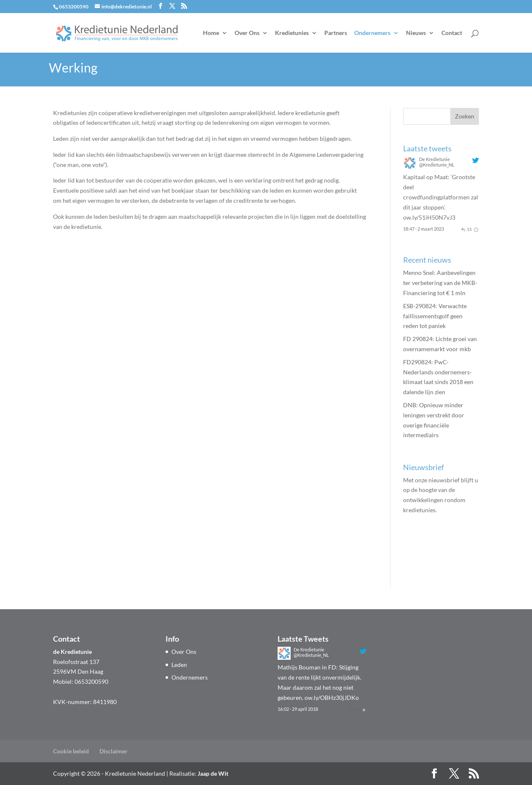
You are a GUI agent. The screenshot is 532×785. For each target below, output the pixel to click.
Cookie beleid (71, 751)
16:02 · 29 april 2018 (298, 709)
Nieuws (416, 33)
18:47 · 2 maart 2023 (424, 229)
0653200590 (74, 7)
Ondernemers (372, 33)
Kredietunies (292, 33)
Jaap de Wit (213, 773)
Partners (336, 33)
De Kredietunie (434, 159)
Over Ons (247, 33)
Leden (179, 665)
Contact (452, 33)
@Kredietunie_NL (437, 165)
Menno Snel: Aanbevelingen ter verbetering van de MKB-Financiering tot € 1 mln (440, 283)
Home (211, 33)
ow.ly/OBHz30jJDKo (332, 698)
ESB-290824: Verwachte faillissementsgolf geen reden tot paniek (435, 316)
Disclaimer (114, 751)
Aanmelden (433, 548)
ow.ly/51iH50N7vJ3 (429, 217)
